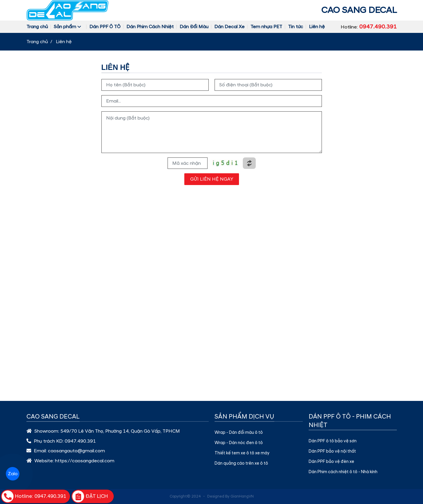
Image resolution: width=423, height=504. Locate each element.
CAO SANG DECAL (359, 10)
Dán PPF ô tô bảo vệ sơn (333, 441)
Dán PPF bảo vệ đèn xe (331, 462)
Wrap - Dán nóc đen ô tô (239, 443)
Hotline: (369, 27)
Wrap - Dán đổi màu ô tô (239, 433)
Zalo (12, 474)
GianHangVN (242, 496)
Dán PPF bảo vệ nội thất (332, 451)
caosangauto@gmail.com (76, 451)
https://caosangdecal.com (85, 461)
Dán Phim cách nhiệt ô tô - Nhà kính (343, 472)
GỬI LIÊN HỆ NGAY (212, 179)
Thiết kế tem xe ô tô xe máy (242, 453)
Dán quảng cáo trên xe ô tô (241, 463)
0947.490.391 (80, 441)
